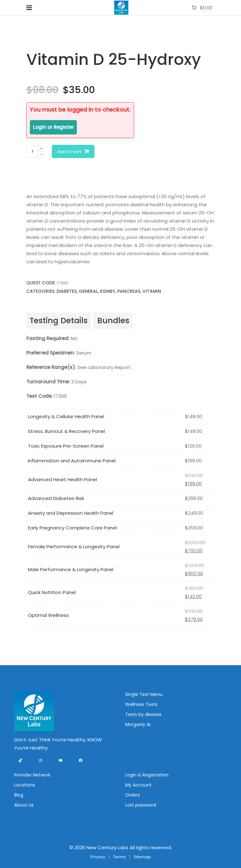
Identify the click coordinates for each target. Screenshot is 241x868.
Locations (25, 785)
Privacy (98, 857)
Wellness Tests (141, 704)
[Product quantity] (32, 151)
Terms (119, 857)
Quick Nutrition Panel (52, 592)
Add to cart (69, 152)
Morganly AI (138, 724)
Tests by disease (143, 714)
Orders (133, 795)
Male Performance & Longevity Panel (71, 569)
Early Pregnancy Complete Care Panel (72, 528)
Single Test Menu (144, 694)
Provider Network (32, 775)
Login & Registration (147, 775)
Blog (19, 795)
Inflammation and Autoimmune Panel (72, 461)
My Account (138, 785)
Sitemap (142, 857)
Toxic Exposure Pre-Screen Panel (66, 446)
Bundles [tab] (113, 321)
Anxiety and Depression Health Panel (71, 513)
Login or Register (53, 127)
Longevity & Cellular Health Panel (66, 416)
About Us (24, 805)
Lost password (141, 805)
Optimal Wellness (48, 615)
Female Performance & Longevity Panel (74, 547)
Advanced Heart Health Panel (62, 479)
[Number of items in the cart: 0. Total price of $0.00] (201, 8)
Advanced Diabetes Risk (56, 498)
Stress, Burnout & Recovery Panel (66, 431)
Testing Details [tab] (59, 321)
